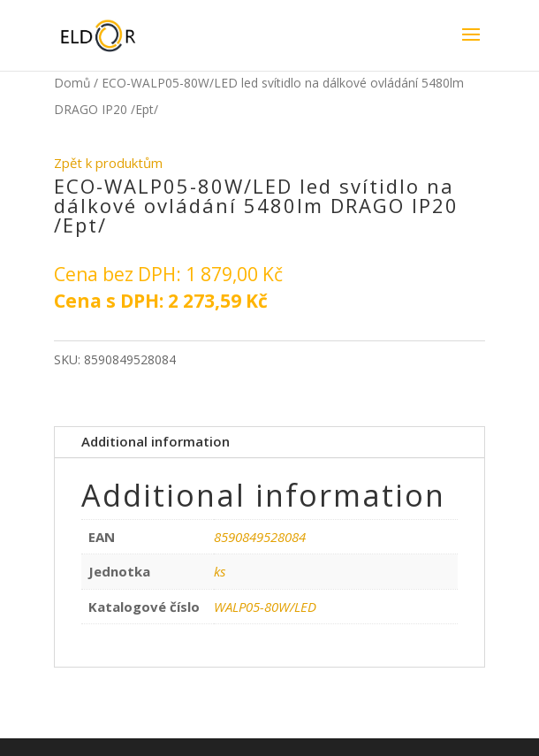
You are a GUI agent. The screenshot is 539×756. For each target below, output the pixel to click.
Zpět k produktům (108, 163)
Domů (72, 83)
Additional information (156, 441)
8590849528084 (260, 537)
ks (220, 571)
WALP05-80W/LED (265, 607)
